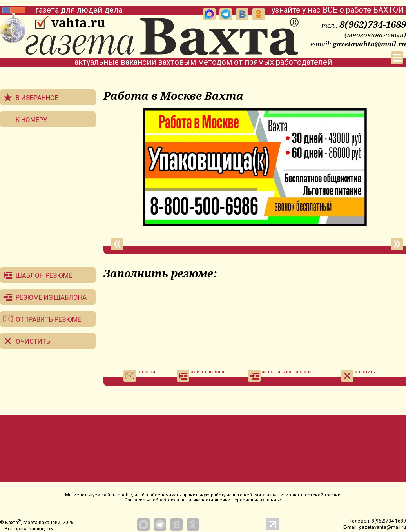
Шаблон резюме (44, 275)
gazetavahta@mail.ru (369, 44)
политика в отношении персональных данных (231, 500)
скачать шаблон (201, 376)
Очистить (33, 341)
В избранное (37, 98)
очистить (358, 376)
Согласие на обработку (150, 500)
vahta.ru (78, 23)
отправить (142, 376)
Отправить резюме (48, 319)
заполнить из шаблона (280, 376)
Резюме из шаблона (51, 297)
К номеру (32, 120)
